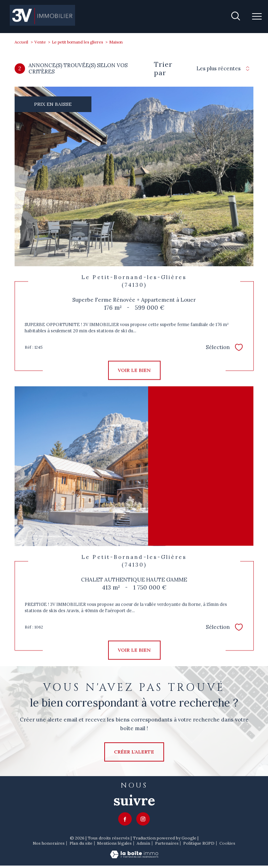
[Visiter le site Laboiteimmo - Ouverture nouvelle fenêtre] (134, 857)
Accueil (21, 42)
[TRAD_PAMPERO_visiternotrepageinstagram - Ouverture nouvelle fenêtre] (143, 819)
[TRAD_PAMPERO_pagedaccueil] (43, 24)
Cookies (227, 843)
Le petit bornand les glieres (77, 42)
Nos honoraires (49, 843)
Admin (143, 843)
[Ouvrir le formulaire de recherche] (236, 17)
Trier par (163, 69)
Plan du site (81, 843)
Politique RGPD (199, 843)
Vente (40, 42)
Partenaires (167, 843)
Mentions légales (114, 843)
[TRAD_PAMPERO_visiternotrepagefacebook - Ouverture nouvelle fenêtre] (125, 819)
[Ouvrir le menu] (257, 16)
